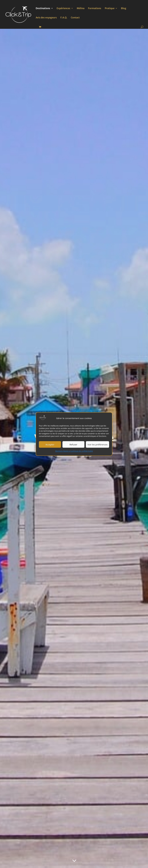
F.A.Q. (64, 18)
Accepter (50, 444)
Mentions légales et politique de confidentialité (74, 451)
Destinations (43, 8)
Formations (95, 8)
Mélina (81, 8)
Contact (75, 18)
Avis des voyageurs (46, 18)
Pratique (110, 8)
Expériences (63, 8)
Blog (124, 8)
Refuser (73, 444)
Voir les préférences (97, 444)
